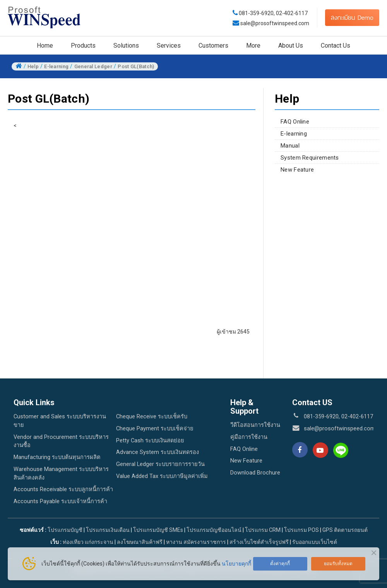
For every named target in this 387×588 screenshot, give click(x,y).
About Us (291, 46)
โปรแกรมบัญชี (65, 530)
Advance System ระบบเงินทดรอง (158, 452)
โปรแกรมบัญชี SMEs (158, 530)
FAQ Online (295, 122)
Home (45, 46)
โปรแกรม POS (301, 530)
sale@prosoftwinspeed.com (274, 23)
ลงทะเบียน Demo (352, 17)
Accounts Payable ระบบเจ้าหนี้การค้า (60, 501)
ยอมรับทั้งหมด (338, 564)
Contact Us (336, 46)
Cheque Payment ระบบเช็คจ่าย (155, 429)
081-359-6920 (256, 13)
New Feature (297, 170)
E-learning (294, 134)
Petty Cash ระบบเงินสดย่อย (150, 441)
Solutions (126, 46)
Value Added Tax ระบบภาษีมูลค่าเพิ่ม (162, 476)
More (253, 46)
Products (83, 46)
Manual (290, 146)
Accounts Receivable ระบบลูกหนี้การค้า (63, 489)
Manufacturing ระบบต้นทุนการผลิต (57, 457)
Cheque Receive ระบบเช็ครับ (152, 417)
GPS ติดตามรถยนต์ (344, 530)
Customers (213, 46)
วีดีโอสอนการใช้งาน (255, 425)
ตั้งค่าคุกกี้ (280, 564)
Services (169, 46)
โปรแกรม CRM (263, 530)
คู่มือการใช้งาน (249, 437)
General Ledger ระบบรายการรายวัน (160, 464)
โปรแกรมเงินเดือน (108, 530)
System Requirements (310, 158)
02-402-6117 (292, 13)
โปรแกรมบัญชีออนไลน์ (214, 530)
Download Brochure (255, 473)
